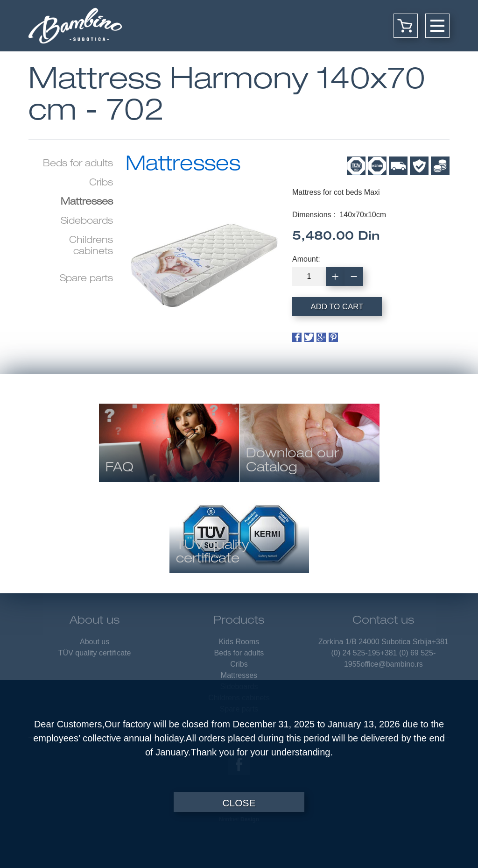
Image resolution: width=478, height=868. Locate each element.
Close (239, 803)
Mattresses (239, 675)
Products (239, 621)
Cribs (101, 184)
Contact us (383, 621)
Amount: (306, 259)
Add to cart (337, 307)
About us (95, 621)
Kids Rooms (239, 642)
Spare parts (86, 279)
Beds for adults (78, 164)
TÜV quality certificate (95, 653)
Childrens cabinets (91, 247)
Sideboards (87, 222)
